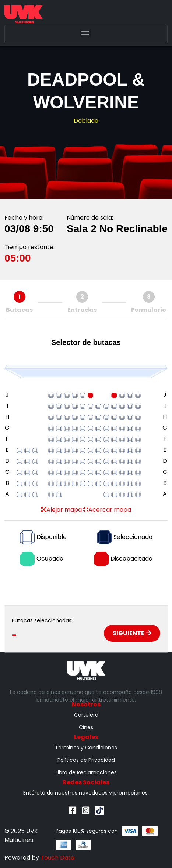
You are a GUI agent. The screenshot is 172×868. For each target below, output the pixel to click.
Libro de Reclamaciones (86, 772)
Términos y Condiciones (86, 748)
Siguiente (132, 633)
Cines (86, 727)
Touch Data (57, 858)
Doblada (86, 121)
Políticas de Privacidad (86, 760)
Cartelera (86, 715)
